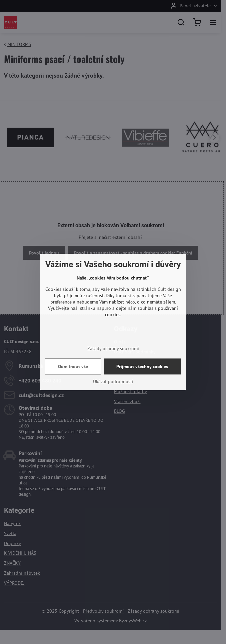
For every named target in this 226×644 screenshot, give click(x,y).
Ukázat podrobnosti (113, 381)
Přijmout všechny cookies (142, 366)
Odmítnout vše (73, 366)
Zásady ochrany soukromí (113, 348)
